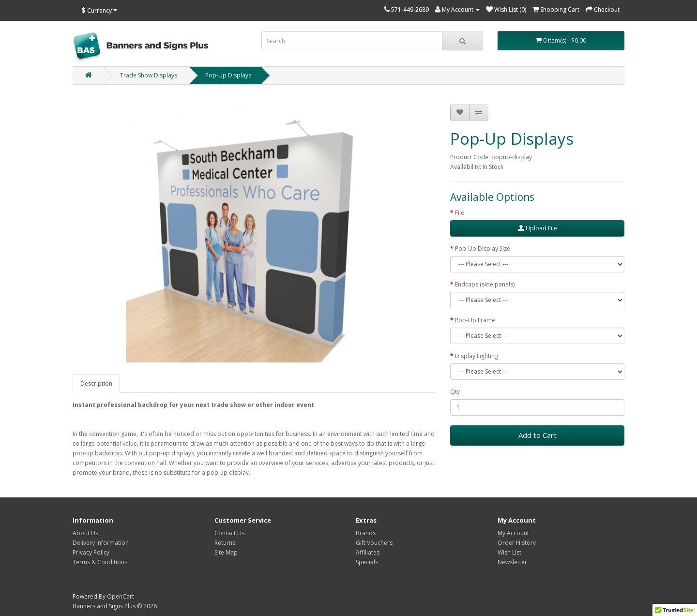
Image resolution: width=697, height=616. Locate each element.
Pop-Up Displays (228, 75)
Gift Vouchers (374, 543)
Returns (225, 543)
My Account (513, 533)
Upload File (538, 228)
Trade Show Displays (149, 75)
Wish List (509, 552)
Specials (367, 562)
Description (96, 383)
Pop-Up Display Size (483, 248)
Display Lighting (477, 356)
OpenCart (121, 596)
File (460, 213)
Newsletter (512, 562)
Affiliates (368, 552)
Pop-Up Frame (475, 320)
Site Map (226, 552)
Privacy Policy (91, 552)
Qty (455, 392)
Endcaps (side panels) (485, 284)
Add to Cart (538, 435)
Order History (517, 543)
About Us (85, 533)
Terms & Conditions (100, 562)
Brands (366, 533)
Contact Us (229, 533)
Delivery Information (101, 543)
